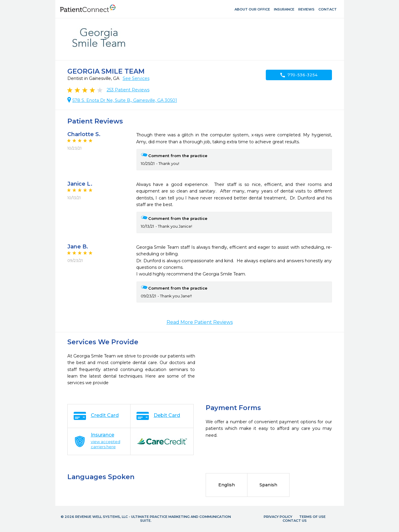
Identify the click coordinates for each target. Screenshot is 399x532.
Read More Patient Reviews (200, 322)
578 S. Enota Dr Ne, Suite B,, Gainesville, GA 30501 (125, 100)
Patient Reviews (128, 90)
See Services (136, 78)
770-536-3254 (299, 75)
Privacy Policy (278, 517)
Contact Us (295, 521)
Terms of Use (312, 517)
